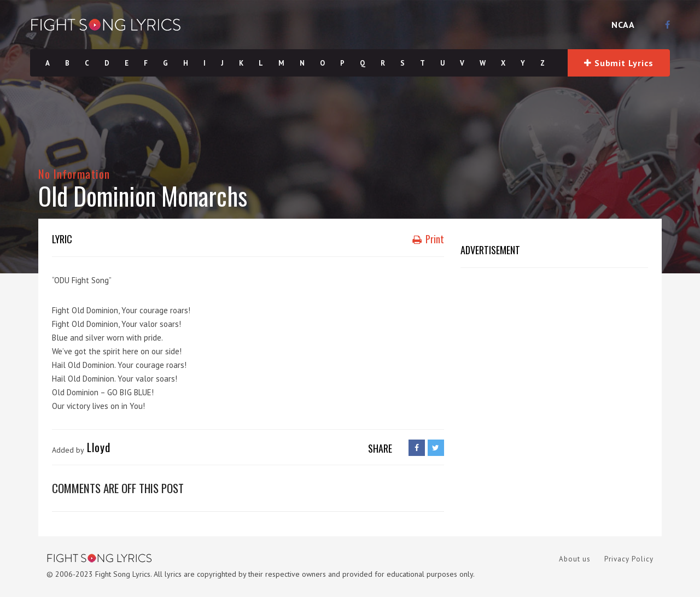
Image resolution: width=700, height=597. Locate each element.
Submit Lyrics (619, 63)
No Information (74, 174)
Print (428, 239)
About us (575, 559)
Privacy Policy (629, 559)
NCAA (623, 25)
